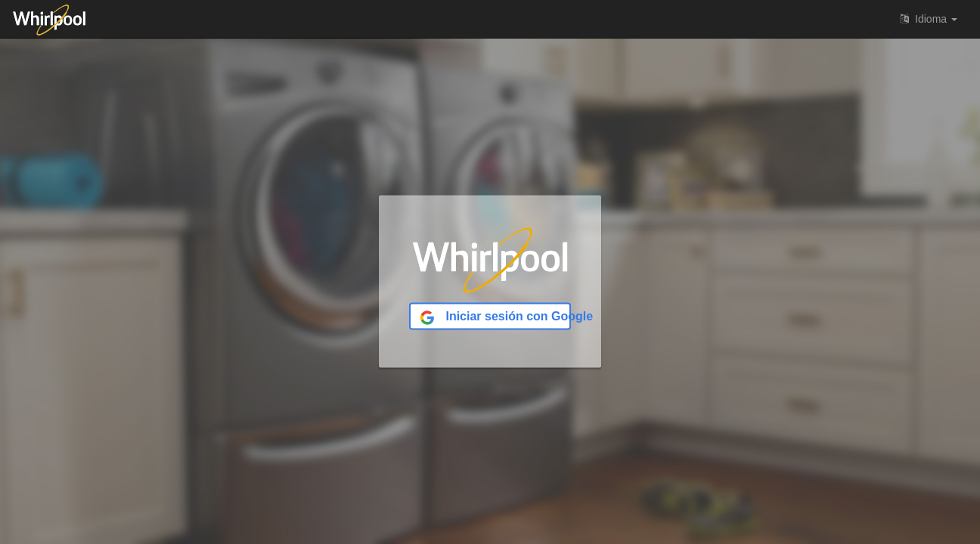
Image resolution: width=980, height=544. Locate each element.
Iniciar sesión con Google (495, 317)
